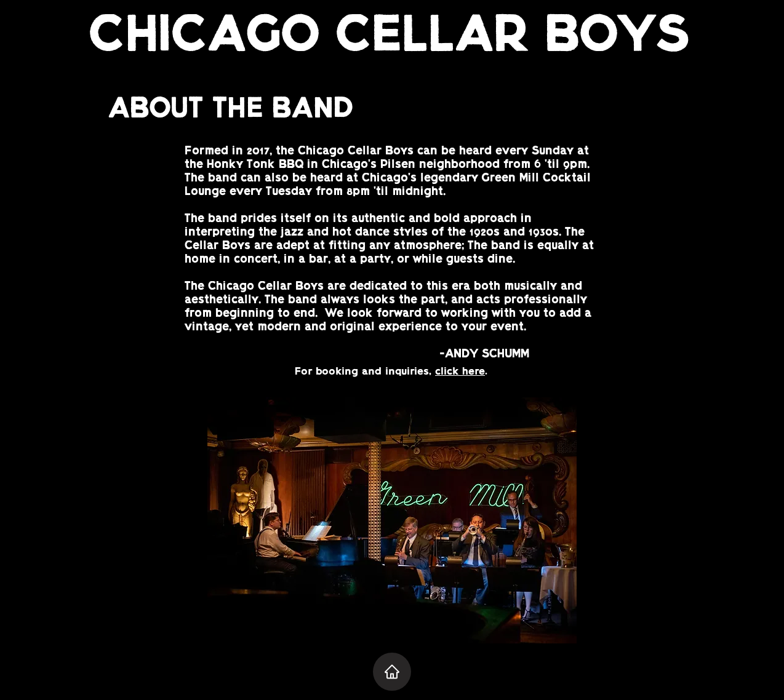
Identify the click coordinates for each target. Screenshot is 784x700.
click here (460, 372)
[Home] (392, 672)
